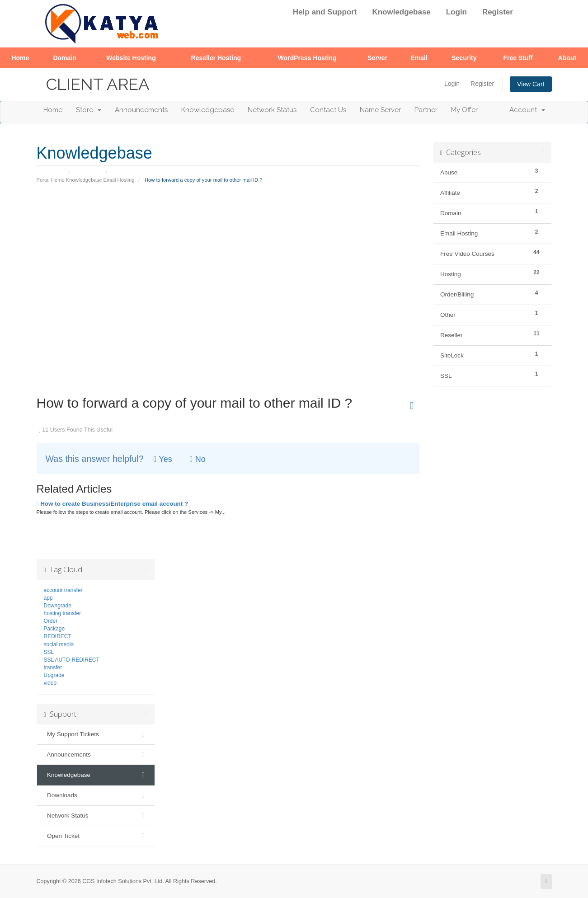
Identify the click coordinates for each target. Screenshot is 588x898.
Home (20, 58)
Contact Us (328, 110)
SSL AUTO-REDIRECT (72, 660)
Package (54, 629)
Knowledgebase (401, 12)
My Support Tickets (96, 734)
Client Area (98, 84)
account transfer (63, 590)
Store (89, 110)
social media (59, 644)
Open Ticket (96, 836)
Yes (163, 459)
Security (464, 58)
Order (51, 621)
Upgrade (54, 675)
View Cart (531, 84)
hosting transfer (63, 613)
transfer (53, 668)
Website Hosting (131, 58)
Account (527, 110)
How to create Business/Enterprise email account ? (113, 504)
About (567, 58)
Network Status (272, 110)
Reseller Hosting (216, 58)
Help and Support (325, 12)
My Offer (464, 110)
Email (419, 58)
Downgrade (58, 606)
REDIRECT (58, 636)
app (48, 598)
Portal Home (51, 180)
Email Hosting (119, 180)
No (198, 459)
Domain (64, 58)
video (50, 683)
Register (498, 12)
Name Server (380, 110)
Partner (426, 110)
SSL (49, 652)
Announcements (141, 110)
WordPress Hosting (307, 58)
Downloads (96, 795)
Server (377, 58)
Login (456, 12)
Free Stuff (518, 58)
